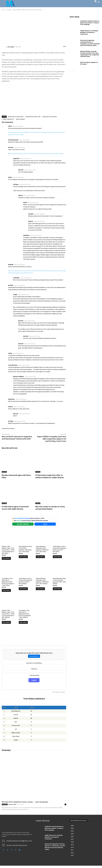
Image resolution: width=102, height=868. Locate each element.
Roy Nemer (11, 47)
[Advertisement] (34, 28)
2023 (72, 836)
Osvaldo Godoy (12, 807)
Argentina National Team (33, 117)
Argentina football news (16, 117)
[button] (98, 2)
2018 (72, 850)
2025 (72, 831)
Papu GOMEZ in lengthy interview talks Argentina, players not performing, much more (52, 439)
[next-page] (74, 70)
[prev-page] (71, 70)
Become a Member (23, 526)
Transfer (4, 472)
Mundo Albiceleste (8, 119)
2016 (72, 855)
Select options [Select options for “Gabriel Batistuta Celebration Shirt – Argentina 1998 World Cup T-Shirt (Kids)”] (40, 559)
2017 (72, 852)
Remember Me (34, 678)
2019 (72, 847)
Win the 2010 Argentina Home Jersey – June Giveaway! (25, 804)
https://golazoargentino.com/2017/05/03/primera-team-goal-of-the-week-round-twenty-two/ (35, 154)
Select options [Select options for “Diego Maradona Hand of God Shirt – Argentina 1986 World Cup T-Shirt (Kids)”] (23, 559)
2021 (72, 842)
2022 (72, 839)
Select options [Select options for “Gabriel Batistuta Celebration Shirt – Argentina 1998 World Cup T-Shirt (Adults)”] (40, 591)
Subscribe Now (34, 659)
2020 (72, 844)
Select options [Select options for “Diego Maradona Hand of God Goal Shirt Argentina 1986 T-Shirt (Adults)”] (57, 591)
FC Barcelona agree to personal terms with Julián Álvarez (17, 510)
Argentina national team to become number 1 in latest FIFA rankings (90, 23)
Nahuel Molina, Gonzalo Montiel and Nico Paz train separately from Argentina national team (89, 54)
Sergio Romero (20, 119)
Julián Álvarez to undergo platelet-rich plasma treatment (89, 32)
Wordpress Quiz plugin (59, 694)
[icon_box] (14, 848)
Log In (45, 526)
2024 (72, 833)
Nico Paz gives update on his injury (90, 63)
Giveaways (5, 807)
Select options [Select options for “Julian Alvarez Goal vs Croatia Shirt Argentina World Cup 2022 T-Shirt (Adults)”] (23, 591)
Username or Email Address (34, 665)
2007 (72, 858)
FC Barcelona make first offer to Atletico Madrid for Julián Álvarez (50, 477)
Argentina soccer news (50, 117)
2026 (72, 828)
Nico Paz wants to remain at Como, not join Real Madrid (49, 510)
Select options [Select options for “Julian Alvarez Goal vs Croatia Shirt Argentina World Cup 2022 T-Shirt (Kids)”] (57, 559)
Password (34, 671)
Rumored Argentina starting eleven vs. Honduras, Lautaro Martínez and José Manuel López (90, 43)
